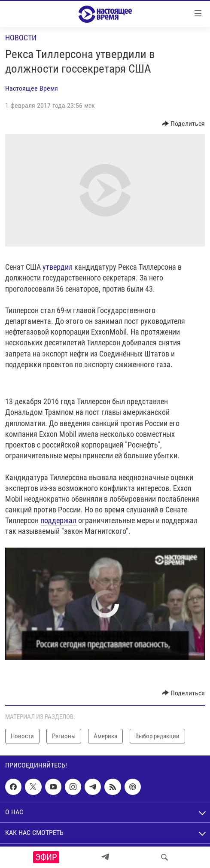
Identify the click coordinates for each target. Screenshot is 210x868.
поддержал (59, 520)
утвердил (58, 267)
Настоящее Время (32, 88)
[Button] (184, 124)
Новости (21, 38)
